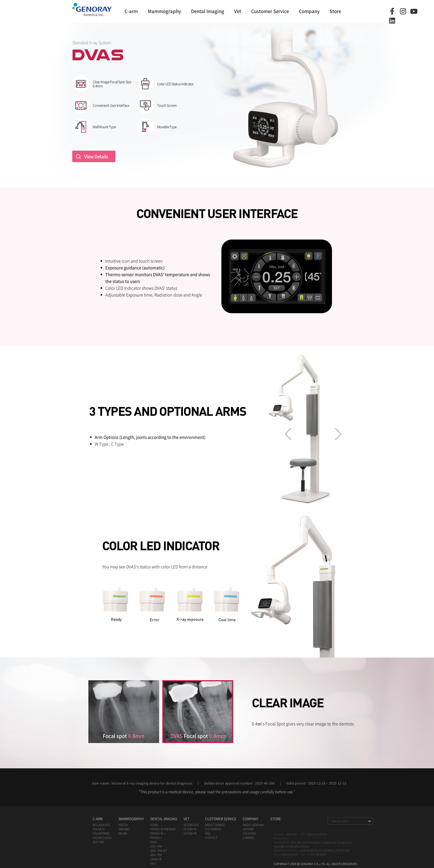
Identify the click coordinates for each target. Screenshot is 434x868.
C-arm (131, 11)
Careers (248, 838)
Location (249, 833)
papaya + (156, 838)
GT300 (154, 825)
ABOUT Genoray (253, 825)
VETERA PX (190, 829)
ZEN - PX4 (156, 846)
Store (335, 11)
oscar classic (103, 838)
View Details (96, 156)
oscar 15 (99, 829)
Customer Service (270, 11)
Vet (238, 11)
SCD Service (213, 829)
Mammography (164, 11)
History (248, 829)
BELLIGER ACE (101, 825)
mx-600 (123, 833)
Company (309, 11)
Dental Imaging (208, 11)
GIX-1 (153, 863)
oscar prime (101, 833)
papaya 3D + (158, 833)
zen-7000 (98, 842)
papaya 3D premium (163, 829)
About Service (215, 825)
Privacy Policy (281, 838)
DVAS (154, 842)
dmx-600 (124, 829)
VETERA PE (190, 833)
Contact (211, 838)
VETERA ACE (191, 825)
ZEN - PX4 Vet (159, 851)
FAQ (208, 833)
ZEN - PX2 (156, 855)
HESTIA (123, 825)
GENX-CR (156, 859)
